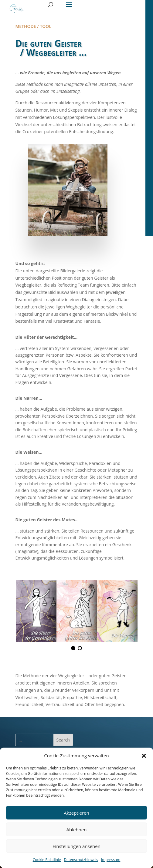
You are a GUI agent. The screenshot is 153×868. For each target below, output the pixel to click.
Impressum (111, 860)
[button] (144, 756)
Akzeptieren (76, 813)
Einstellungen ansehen (76, 846)
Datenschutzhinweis (81, 860)
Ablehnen (77, 829)
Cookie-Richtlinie (47, 860)
